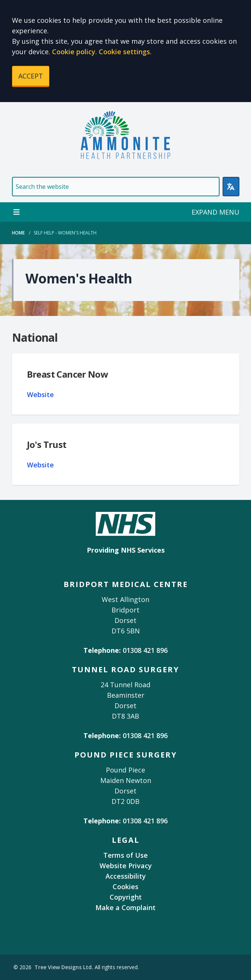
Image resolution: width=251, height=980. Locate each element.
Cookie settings (124, 52)
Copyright (126, 897)
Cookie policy (74, 52)
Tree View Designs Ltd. (64, 967)
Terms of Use (125, 855)
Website (40, 394)
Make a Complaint (125, 907)
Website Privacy (126, 866)
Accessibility (126, 876)
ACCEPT (31, 76)
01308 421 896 (145, 650)
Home (18, 233)
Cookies (125, 887)
